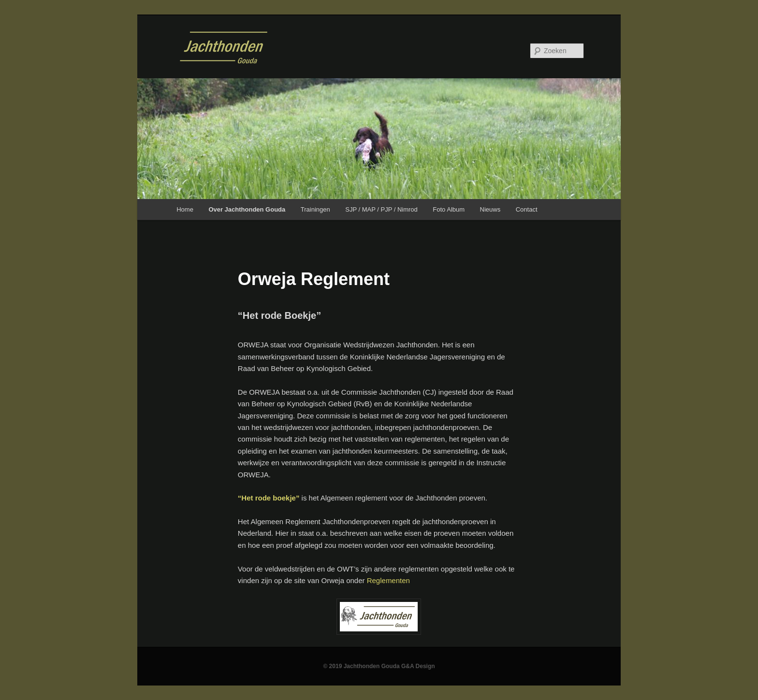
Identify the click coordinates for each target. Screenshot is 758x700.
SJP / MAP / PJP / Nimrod (381, 209)
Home (185, 209)
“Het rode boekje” (269, 498)
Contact (527, 209)
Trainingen (315, 209)
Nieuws (490, 209)
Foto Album (449, 209)
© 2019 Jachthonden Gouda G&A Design (379, 666)
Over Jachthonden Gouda (247, 209)
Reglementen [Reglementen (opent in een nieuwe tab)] (388, 580)
